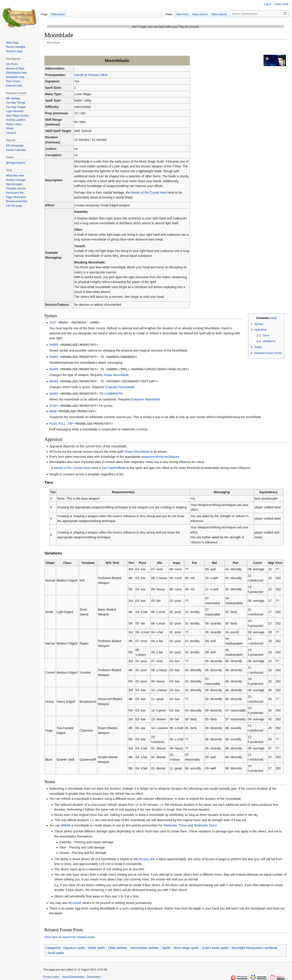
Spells (166, 945)
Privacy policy (51, 974)
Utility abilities (118, 945)
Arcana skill (147, 857)
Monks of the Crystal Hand (149, 193)
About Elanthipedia (73, 974)
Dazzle (79, 75)
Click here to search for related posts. (70, 935)
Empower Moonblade (120, 386)
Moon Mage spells (186, 945)
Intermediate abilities (144, 945)
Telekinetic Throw (175, 823)
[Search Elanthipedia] (259, 14)
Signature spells (74, 945)
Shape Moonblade (116, 374)
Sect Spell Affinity (114, 466)
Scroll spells (56, 950)
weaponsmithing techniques (160, 455)
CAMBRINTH (113, 393)
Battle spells (97, 945)
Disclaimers (94, 974)
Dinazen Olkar (98, 75)
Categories (53, 945)
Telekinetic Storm (205, 823)
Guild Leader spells (215, 945)
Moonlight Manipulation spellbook (255, 945)
